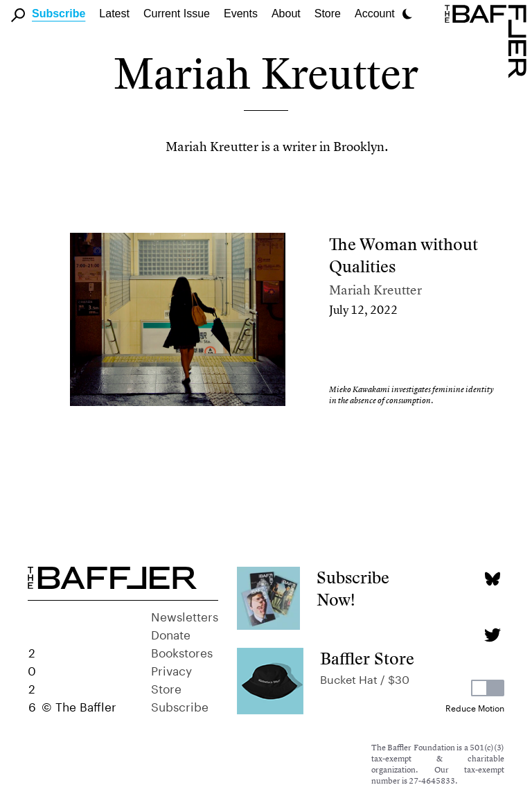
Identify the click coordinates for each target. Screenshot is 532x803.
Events (241, 14)
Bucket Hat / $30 (365, 678)
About (286, 14)
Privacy (171, 669)
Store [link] (328, 14)
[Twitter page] (492, 635)
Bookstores (182, 651)
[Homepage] (488, 40)
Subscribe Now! (353, 589)
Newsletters (185, 615)
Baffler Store (367, 659)
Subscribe (59, 14)
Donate (171, 633)
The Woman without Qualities (404, 255)
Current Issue (177, 14)
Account (375, 14)
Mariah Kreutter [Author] (375, 290)
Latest (114, 14)
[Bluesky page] (492, 579)
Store (166, 687)
